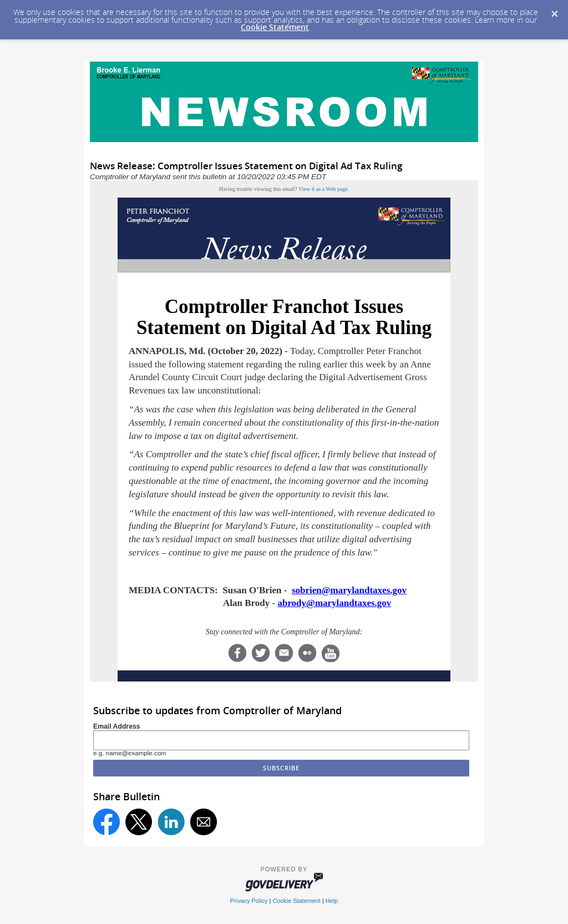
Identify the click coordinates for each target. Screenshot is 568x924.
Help (332, 901)
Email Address (117, 726)
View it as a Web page (323, 189)
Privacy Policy (249, 901)
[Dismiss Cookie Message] (554, 11)
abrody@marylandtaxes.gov (334, 603)
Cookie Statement (275, 27)
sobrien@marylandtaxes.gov (349, 590)
